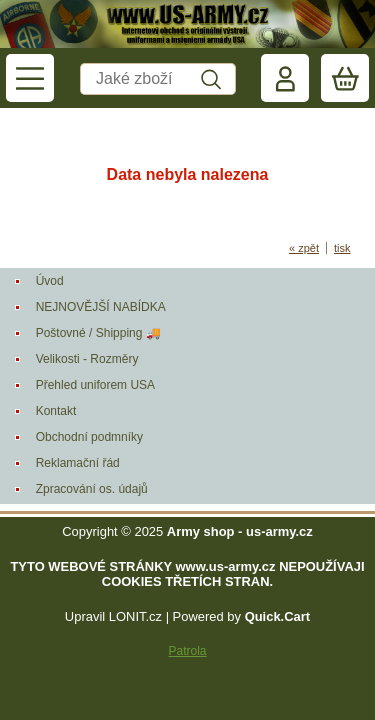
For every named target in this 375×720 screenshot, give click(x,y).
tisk (342, 248)
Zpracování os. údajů (92, 489)
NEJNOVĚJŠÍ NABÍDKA (101, 307)
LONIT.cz (135, 616)
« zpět (304, 248)
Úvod (50, 281)
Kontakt (56, 411)
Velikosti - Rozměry (87, 359)
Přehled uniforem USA (95, 385)
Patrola (187, 651)
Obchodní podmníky (89, 437)
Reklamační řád (78, 463)
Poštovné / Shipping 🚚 (98, 333)
